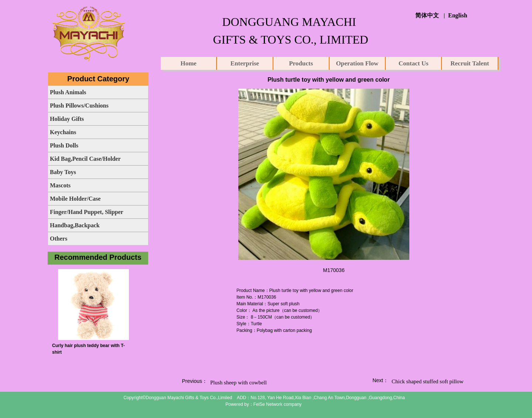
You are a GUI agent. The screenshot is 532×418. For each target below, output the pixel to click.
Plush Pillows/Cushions (79, 106)
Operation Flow (357, 63)
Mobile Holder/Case (75, 199)
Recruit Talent (470, 63)
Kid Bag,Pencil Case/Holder (85, 159)
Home (188, 63)
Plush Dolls (64, 145)
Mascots (60, 185)
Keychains (63, 132)
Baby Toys (63, 172)
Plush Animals (68, 92)
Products (301, 63)
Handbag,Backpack (75, 225)
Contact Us (414, 63)
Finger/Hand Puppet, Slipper (87, 212)
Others (59, 239)
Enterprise (245, 63)
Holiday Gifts (67, 119)
